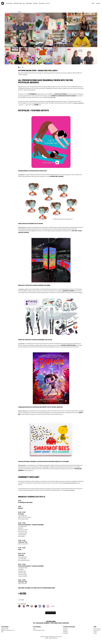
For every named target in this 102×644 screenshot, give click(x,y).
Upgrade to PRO (5, 629)
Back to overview (51, 613)
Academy (35, 3)
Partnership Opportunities (39, 630)
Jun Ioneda (21, 289)
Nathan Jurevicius (23, 411)
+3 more (52, 606)
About (34, 629)
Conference (29, 3)
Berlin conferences (79, 103)
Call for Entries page (70, 490)
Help (2, 632)
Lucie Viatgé (21, 343)
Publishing (42, 3)
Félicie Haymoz (22, 227)
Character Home (18, 3)
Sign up (98, 3)
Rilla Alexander (22, 465)
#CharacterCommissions (70, 483)
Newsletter (65, 633)
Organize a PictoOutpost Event (8, 630)
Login (93, 3)
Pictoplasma (9, 3)
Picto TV (48, 3)
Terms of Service (97, 629)
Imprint (95, 632)
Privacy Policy (97, 630)
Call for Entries (52, 97)
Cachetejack (21, 175)
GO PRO (36, 105)
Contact (95, 633)
